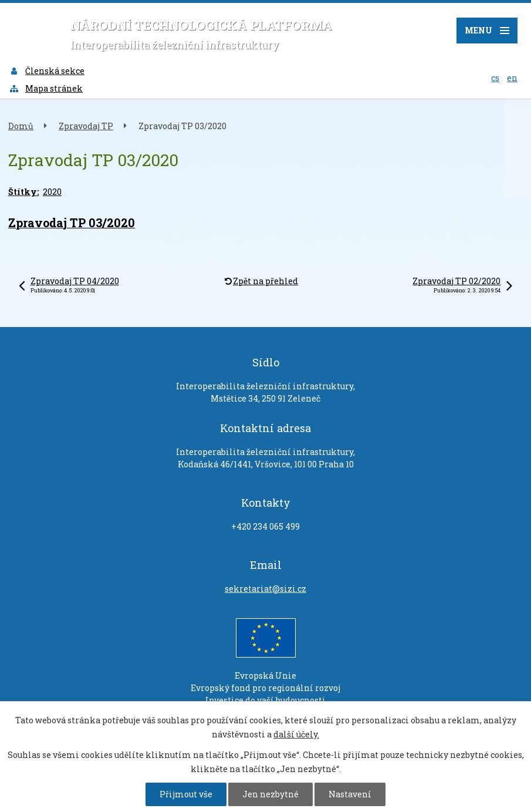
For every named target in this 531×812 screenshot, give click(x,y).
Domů (21, 126)
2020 (52, 192)
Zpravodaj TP (86, 126)
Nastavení (350, 794)
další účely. (296, 734)
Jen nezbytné (270, 794)
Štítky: (23, 192)
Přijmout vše (186, 794)
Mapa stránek (46, 88)
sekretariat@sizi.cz (265, 589)
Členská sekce (47, 71)
